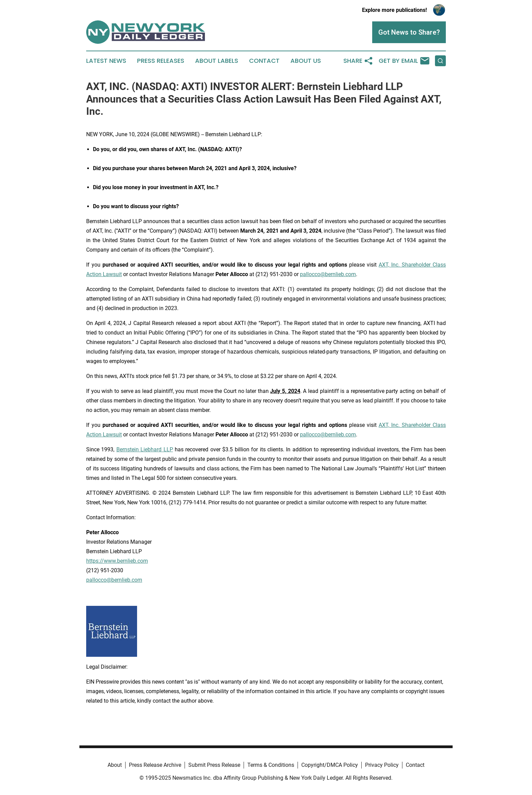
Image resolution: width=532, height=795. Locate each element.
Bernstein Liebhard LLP (145, 449)
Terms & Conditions (271, 765)
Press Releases (161, 61)
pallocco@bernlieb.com (328, 274)
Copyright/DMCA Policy (330, 765)
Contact (264, 61)
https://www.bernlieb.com (117, 561)
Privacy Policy (382, 765)
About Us (306, 61)
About (115, 765)
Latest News (106, 61)
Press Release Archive (155, 765)
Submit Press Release (214, 765)
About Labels (217, 61)
